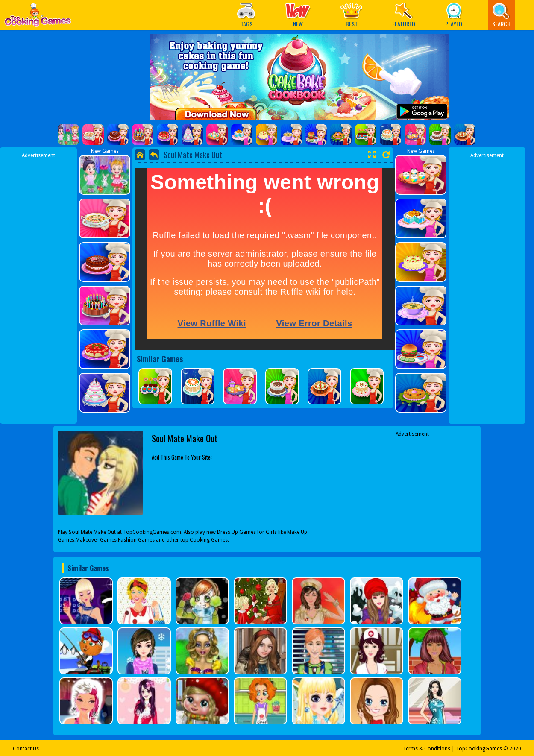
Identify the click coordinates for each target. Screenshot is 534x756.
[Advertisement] (38, 287)
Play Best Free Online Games (38, 17)
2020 (515, 749)
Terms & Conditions (427, 749)
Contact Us (26, 749)
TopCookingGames (479, 749)
